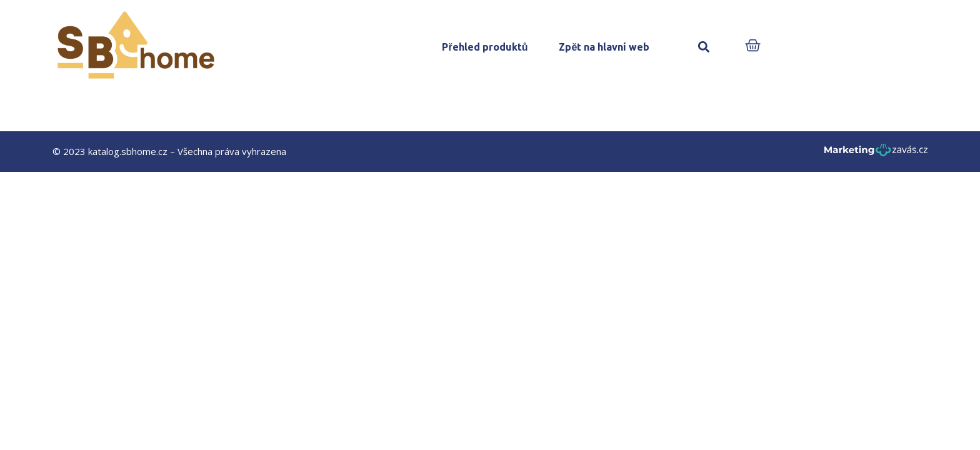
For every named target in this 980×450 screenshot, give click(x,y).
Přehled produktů (485, 47)
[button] (703, 47)
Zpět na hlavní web (604, 47)
